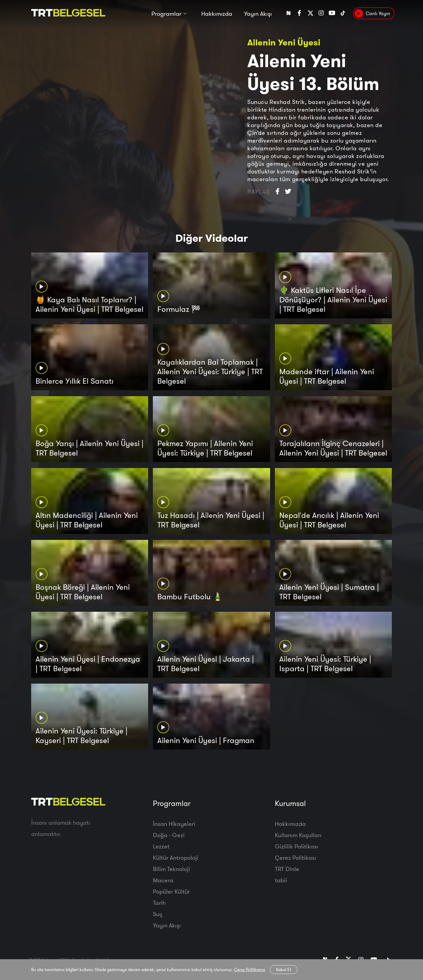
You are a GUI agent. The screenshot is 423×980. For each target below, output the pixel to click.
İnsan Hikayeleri (174, 824)
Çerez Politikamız (249, 970)
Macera (163, 880)
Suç (158, 914)
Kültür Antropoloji (176, 858)
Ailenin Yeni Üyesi (284, 42)
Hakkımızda (217, 14)
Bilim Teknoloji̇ (171, 869)
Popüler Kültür (171, 891)
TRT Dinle (287, 869)
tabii (281, 880)
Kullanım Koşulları (298, 835)
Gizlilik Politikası (297, 846)
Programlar (166, 14)
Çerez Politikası (296, 858)
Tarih (159, 903)
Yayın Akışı (258, 14)
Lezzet (161, 846)
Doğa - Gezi (169, 835)
